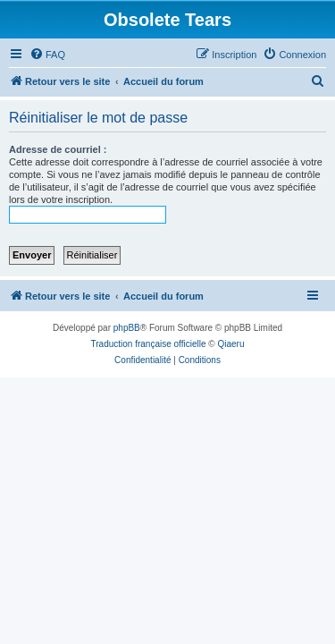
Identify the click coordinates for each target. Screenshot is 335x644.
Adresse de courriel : (58, 149)
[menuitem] (47, 55)
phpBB (127, 328)
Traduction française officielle (149, 344)
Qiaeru (230, 344)
